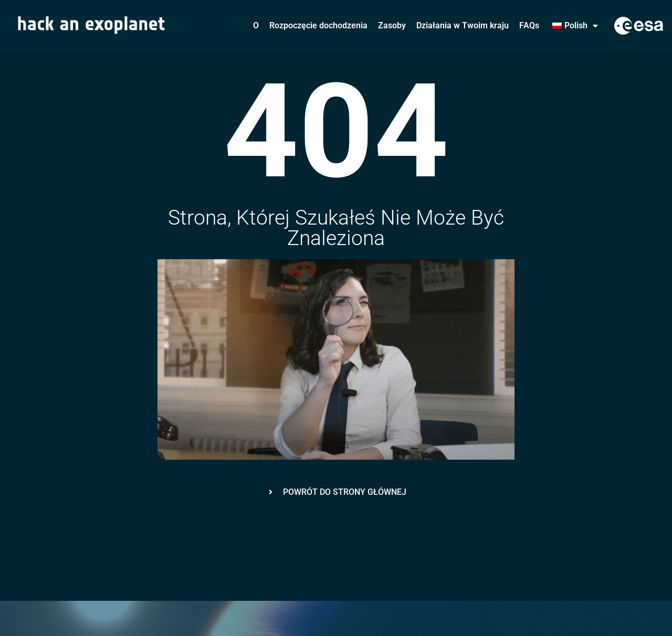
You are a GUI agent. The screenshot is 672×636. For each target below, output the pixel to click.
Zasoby (392, 25)
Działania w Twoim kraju (463, 25)
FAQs (529, 25)
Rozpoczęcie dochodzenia (318, 25)
